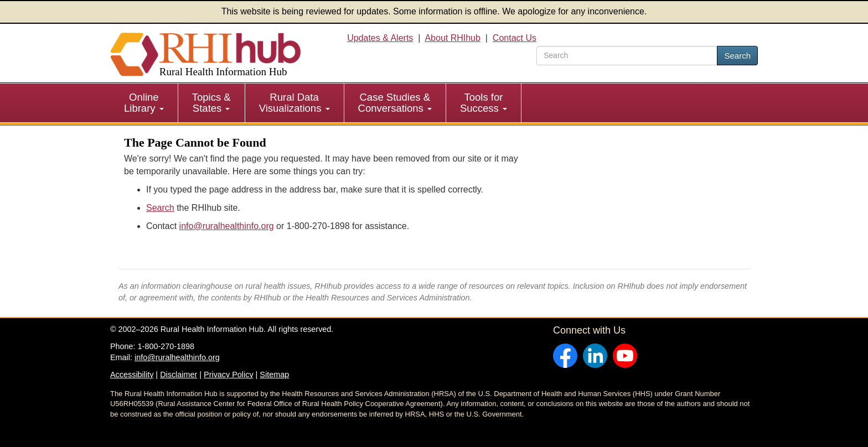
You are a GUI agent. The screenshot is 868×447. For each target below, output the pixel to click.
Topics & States (211, 103)
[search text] (627, 56)
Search (737, 56)
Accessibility (132, 375)
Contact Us (515, 38)
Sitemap (274, 375)
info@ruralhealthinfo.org (227, 226)
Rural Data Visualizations (294, 103)
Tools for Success (484, 103)
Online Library (144, 103)
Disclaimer (179, 375)
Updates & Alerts (380, 38)
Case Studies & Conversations (395, 103)
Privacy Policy (229, 375)
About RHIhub (453, 38)
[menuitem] (144, 103)
